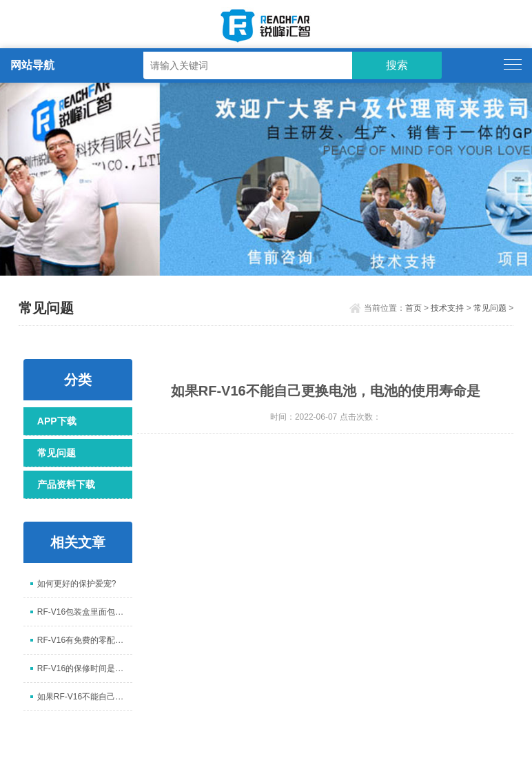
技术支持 (447, 308)
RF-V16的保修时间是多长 (84, 668)
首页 (413, 308)
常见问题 (490, 308)
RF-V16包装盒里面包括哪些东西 (85, 612)
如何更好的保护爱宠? (77, 584)
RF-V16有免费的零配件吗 (84, 640)
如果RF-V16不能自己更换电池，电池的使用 (85, 697)
